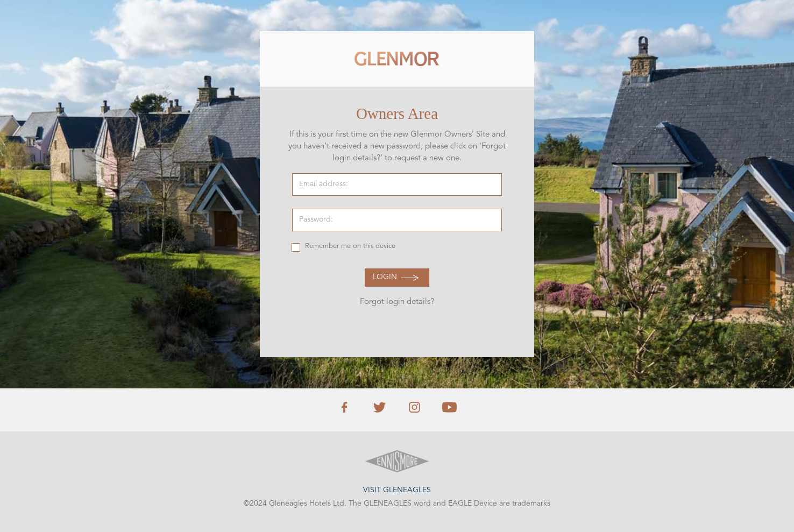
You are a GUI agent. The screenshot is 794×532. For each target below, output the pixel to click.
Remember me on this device (350, 246)
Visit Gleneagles (397, 490)
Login (385, 277)
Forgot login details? (397, 302)
